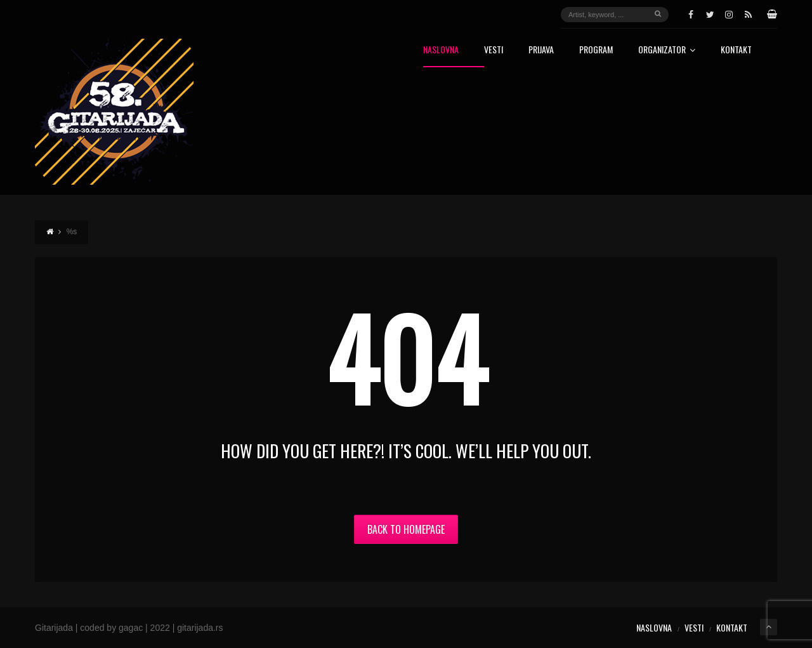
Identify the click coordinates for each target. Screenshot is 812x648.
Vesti (494, 50)
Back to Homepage (406, 529)
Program (596, 50)
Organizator (667, 50)
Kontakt (736, 50)
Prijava (541, 50)
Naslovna (441, 50)
